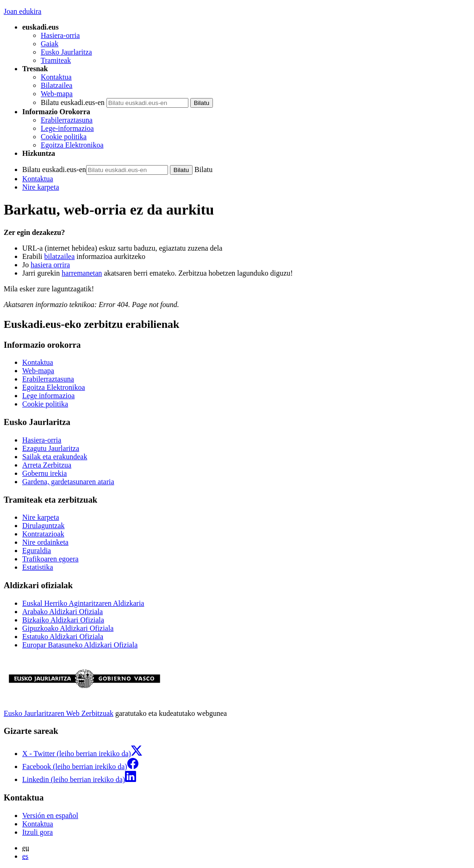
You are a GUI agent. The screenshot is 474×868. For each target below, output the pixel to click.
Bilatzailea (56, 85)
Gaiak (50, 44)
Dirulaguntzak (44, 526)
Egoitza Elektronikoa (72, 145)
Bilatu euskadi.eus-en (73, 102)
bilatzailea (60, 256)
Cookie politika (64, 137)
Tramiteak (56, 60)
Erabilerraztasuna (67, 120)
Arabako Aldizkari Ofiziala (62, 612)
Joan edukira (22, 11)
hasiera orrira (50, 265)
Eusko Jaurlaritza (66, 52)
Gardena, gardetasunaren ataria (68, 482)
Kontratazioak (43, 534)
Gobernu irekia (44, 473)
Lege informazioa (48, 396)
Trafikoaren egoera (50, 559)
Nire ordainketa (45, 542)
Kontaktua (56, 77)
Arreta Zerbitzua (47, 465)
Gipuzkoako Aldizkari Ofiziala (68, 628)
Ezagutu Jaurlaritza (51, 448)
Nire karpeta (41, 187)
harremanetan (82, 273)
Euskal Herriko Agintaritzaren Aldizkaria (83, 603)
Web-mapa (57, 94)
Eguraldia (37, 551)
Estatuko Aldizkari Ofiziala (63, 637)
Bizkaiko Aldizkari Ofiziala (63, 620)
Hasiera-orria (60, 35)
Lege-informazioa (67, 128)
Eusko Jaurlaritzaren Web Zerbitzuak (59, 713)
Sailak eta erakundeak (55, 457)
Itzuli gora (37, 832)
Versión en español (50, 816)
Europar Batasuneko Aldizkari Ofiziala (80, 645)
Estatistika (38, 567)
